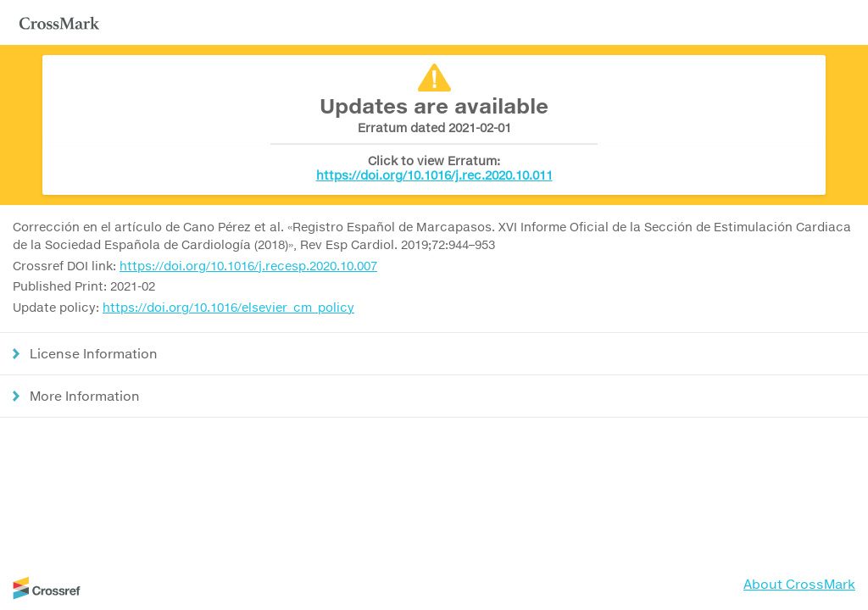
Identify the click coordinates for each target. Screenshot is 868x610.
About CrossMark (799, 584)
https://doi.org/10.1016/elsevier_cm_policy (228, 307)
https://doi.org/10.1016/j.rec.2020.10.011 (434, 175)
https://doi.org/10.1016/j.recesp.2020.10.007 (248, 266)
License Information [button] (94, 353)
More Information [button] (85, 396)
